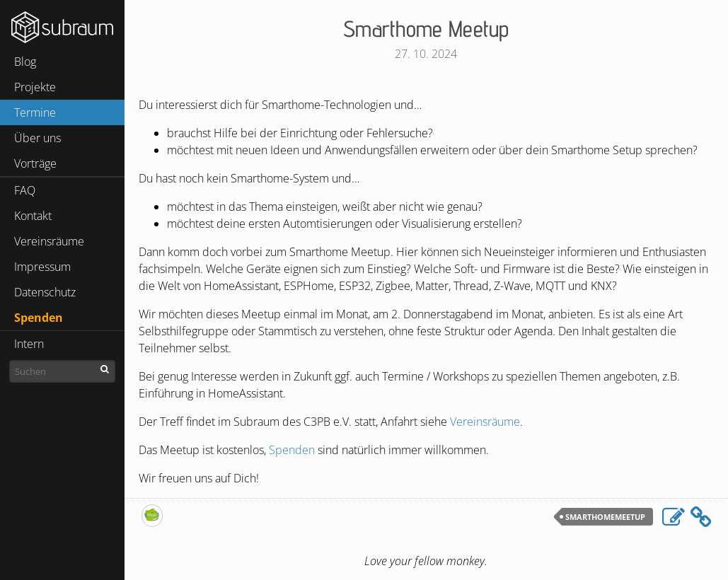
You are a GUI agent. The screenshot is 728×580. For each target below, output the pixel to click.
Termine (35, 112)
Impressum (42, 267)
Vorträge (35, 163)
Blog (25, 62)
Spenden (39, 318)
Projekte (35, 87)
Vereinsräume (49, 241)
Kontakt (33, 216)
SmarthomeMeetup (605, 517)
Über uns (37, 138)
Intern (29, 344)
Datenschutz (45, 292)
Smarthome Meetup (426, 28)
